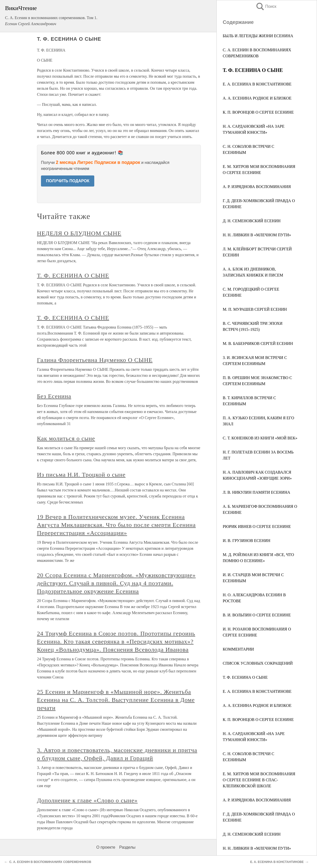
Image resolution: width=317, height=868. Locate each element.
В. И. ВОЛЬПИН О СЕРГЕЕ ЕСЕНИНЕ (257, 615)
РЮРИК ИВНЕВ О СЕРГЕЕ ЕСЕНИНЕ (257, 527)
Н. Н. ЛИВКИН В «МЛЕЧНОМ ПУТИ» (257, 848)
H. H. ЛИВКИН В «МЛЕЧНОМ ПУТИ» (257, 235)
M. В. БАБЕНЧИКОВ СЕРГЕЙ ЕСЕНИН (258, 344)
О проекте (106, 847)
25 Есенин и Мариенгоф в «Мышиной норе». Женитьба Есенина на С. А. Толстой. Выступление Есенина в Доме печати (116, 700)
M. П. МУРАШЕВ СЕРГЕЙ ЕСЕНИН (255, 309)
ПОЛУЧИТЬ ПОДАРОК (68, 181)
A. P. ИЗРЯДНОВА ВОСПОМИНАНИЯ (257, 187)
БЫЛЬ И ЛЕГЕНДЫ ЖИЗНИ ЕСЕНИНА (258, 36)
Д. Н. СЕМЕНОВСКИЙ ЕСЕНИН (252, 221)
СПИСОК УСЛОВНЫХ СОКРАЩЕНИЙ (258, 663)
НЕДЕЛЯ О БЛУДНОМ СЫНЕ (79, 233)
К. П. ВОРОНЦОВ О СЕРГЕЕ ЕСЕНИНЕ (258, 112)
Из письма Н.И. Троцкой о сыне (81, 475)
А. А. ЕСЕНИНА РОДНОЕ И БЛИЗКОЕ (257, 98)
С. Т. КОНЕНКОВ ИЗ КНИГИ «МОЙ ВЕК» (260, 438)
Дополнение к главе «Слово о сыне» (87, 800)
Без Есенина (54, 396)
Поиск (266, 6)
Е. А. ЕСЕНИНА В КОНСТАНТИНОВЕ (257, 84)
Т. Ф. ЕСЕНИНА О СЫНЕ (245, 677)
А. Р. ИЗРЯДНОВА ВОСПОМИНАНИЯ (257, 800)
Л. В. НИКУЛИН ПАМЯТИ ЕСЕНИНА (256, 492)
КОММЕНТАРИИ (238, 649)
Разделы (127, 847)
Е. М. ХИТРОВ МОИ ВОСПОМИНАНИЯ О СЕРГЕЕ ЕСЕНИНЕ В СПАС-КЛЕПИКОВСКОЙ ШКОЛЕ (259, 780)
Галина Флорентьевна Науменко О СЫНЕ (95, 360)
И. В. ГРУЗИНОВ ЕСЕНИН (246, 541)
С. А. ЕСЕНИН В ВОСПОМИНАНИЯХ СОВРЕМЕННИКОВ (50, 862)
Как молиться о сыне (66, 438)
